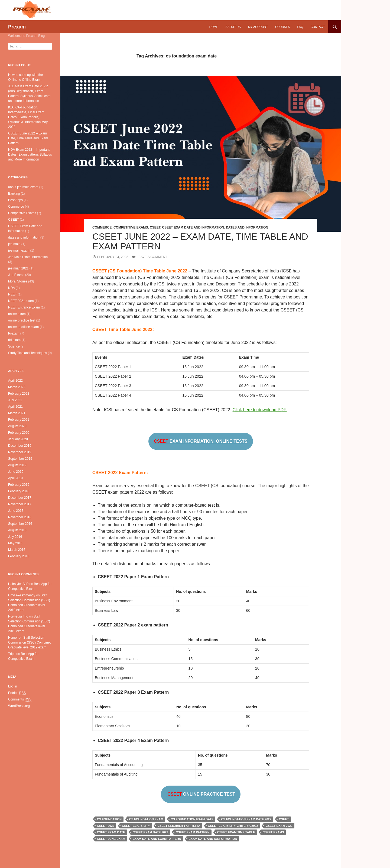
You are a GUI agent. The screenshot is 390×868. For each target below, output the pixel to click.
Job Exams (16, 275)
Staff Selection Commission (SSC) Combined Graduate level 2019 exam (30, 642)
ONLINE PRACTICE (201, 794)
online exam (17, 314)
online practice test (22, 320)
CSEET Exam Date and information (193, 227)
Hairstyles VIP (18, 584)
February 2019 (19, 485)
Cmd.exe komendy (22, 595)
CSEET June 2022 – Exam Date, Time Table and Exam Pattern (200, 241)
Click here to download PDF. (260, 410)
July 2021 (15, 400)
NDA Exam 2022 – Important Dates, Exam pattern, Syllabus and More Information (30, 155)
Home (214, 27)
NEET (12, 294)
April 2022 (15, 381)
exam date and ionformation (213, 839)
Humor (13, 638)
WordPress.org (19, 706)
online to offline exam (23, 327)
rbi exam (14, 340)
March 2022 (17, 387)
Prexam (17, 27)
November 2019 (20, 452)
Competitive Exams (131, 227)
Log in (13, 686)
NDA (12, 288)
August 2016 (17, 530)
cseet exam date (111, 832)
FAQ (300, 27)
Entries (17, 693)
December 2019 (20, 446)
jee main (14, 244)
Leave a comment (152, 257)
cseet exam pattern (193, 832)
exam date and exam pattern (157, 839)
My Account (258, 27)
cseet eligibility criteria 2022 (233, 826)
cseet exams (273, 832)
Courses (282, 27)
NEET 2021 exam (21, 301)
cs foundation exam (146, 819)
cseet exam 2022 (279, 826)
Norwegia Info (18, 616)
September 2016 (20, 524)
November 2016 (20, 517)
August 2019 (17, 465)
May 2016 (15, 543)
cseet (284, 819)
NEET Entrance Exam (24, 307)
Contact (318, 27)
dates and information (247, 227)
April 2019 (15, 478)
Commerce (102, 227)
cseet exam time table (236, 832)
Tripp (12, 654)
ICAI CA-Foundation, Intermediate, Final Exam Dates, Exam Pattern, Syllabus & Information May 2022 (28, 117)
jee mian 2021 (18, 268)
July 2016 (15, 537)
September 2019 (20, 459)
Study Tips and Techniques (27, 353)
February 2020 (19, 433)
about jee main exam (23, 187)
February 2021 (19, 420)
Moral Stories (18, 281)
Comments (20, 700)
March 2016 (17, 550)
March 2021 (17, 413)
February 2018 (19, 491)
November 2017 (20, 504)
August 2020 (17, 426)
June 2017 (16, 511)
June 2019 (16, 472)
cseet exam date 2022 (150, 832)
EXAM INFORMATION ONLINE (201, 441)
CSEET (155, 227)
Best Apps (15, 200)
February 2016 (19, 556)
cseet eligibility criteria (179, 826)
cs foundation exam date (192, 819)
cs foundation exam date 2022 (246, 819)
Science (14, 346)
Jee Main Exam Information (28, 257)
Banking (14, 194)
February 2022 (19, 394)
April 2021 (15, 407)
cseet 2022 (106, 826)
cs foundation (109, 819)
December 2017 (20, 498)
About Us (233, 27)
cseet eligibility (136, 826)
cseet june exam (111, 839)
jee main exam (19, 250)
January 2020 (18, 439)
